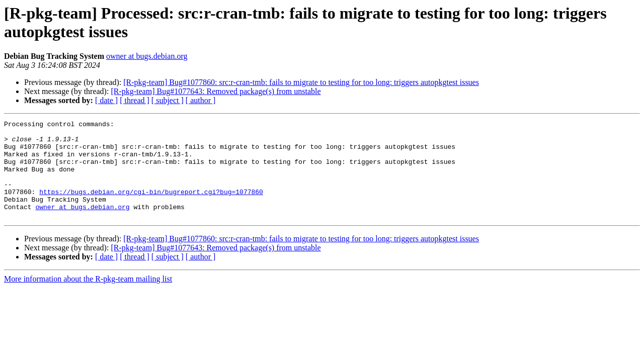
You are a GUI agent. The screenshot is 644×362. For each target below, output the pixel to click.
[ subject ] (168, 100)
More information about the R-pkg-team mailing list (88, 298)
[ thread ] (135, 100)
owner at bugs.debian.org (147, 56)
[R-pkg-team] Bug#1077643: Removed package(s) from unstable (216, 91)
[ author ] (201, 100)
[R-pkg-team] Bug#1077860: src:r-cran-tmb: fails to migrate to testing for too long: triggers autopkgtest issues (301, 82)
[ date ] (106, 100)
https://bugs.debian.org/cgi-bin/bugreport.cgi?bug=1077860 (151, 207)
